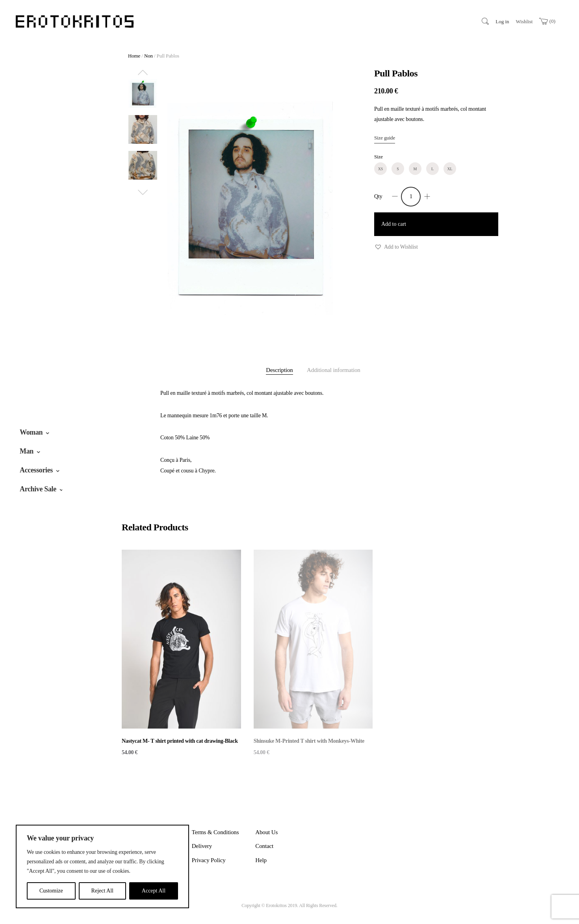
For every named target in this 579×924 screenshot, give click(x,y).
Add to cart (394, 224)
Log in (502, 21)
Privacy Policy (209, 860)
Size (379, 157)
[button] (396, 247)
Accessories (36, 470)
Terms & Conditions (215, 832)
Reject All (102, 891)
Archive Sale (38, 489)
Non (148, 56)
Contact (264, 846)
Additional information (334, 370)
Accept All (154, 891)
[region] (102, 866)
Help (261, 860)
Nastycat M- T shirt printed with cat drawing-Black (180, 741)
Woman (31, 432)
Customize (51, 891)
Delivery (202, 846)
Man (27, 451)
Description (279, 370)
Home (134, 56)
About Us (266, 832)
